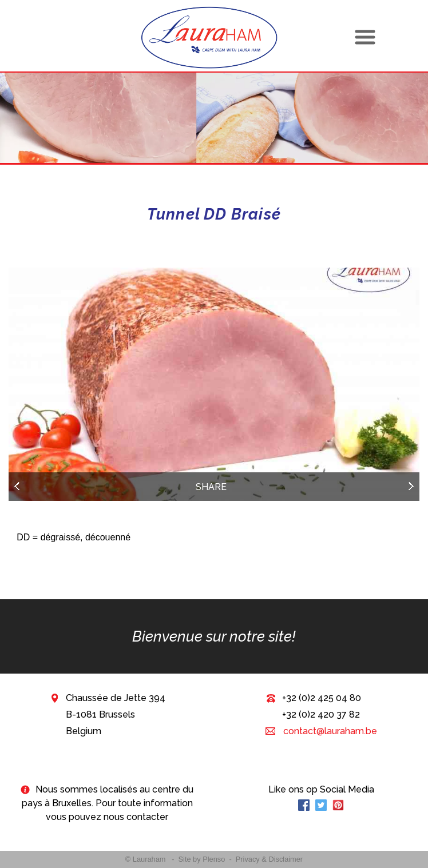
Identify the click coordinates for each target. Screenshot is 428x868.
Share (211, 487)
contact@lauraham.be (329, 731)
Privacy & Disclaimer (269, 859)
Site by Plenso (202, 859)
